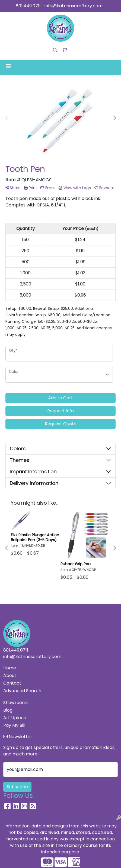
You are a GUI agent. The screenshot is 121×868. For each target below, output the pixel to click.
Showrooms (16, 703)
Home (10, 668)
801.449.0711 (28, 6)
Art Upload (15, 718)
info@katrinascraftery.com (74, 6)
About (10, 675)
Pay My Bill (14, 725)
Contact (12, 683)
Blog (8, 710)
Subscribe (17, 787)
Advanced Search (22, 691)
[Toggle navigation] (8, 66)
